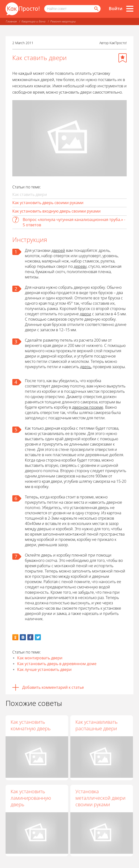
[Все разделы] (130, 9)
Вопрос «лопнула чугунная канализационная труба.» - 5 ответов (74, 222)
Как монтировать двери (40, 658)
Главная (11, 21)
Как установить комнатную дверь (31, 725)
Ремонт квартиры (63, 21)
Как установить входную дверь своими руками (56, 211)
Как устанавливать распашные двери (96, 725)
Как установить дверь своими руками (48, 203)
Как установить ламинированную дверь (31, 798)
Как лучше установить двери (44, 669)
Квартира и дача (33, 21)
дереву (80, 266)
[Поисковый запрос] (72, 9)
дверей (58, 250)
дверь (86, 367)
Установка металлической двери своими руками (100, 798)
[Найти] (96, 9)
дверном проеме (88, 407)
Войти (116, 8)
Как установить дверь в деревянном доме (57, 664)
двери (85, 314)
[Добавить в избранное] (123, 58)
